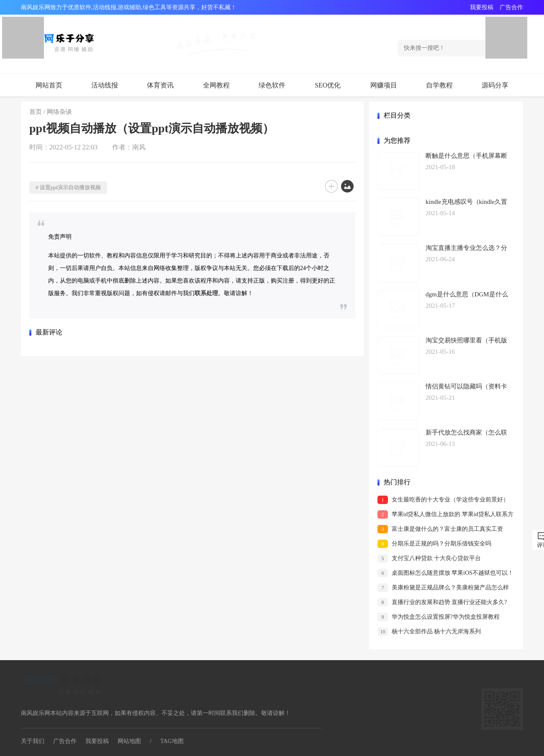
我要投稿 (482, 7)
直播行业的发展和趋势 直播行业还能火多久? (442, 602)
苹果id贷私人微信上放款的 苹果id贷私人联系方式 (445, 516)
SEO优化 (328, 85)
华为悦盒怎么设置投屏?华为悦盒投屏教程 (439, 617)
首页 (36, 112)
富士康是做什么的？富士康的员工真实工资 (440, 529)
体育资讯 (160, 85)
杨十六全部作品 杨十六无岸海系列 (429, 632)
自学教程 (439, 85)
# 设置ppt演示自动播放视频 (68, 187)
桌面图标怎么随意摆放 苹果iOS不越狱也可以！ (445, 573)
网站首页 (49, 85)
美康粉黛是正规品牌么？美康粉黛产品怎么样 (443, 588)
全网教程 (216, 85)
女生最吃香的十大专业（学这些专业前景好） (443, 500)
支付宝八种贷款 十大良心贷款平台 (429, 558)
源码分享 (495, 85)
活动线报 (105, 85)
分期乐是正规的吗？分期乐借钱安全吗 (434, 544)
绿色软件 (272, 85)
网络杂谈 (59, 112)
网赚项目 (384, 85)
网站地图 (129, 741)
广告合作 (511, 7)
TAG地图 (172, 741)
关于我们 (33, 741)
